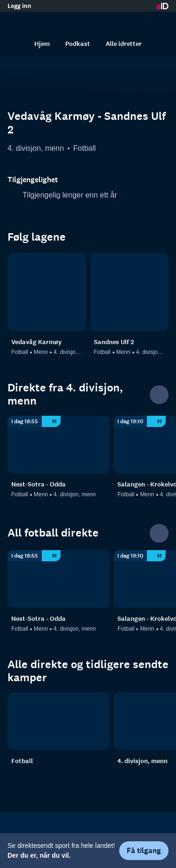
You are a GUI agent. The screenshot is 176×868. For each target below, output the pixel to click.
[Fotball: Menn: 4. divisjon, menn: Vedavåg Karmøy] (47, 292)
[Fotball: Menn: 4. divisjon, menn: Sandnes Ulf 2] (130, 292)
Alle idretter (124, 44)
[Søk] (17, 44)
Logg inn (19, 6)
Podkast (78, 44)
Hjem (42, 44)
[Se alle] (159, 395)
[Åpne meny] (159, 21)
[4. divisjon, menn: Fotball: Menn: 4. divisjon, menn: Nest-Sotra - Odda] (59, 445)
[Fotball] (59, 721)
